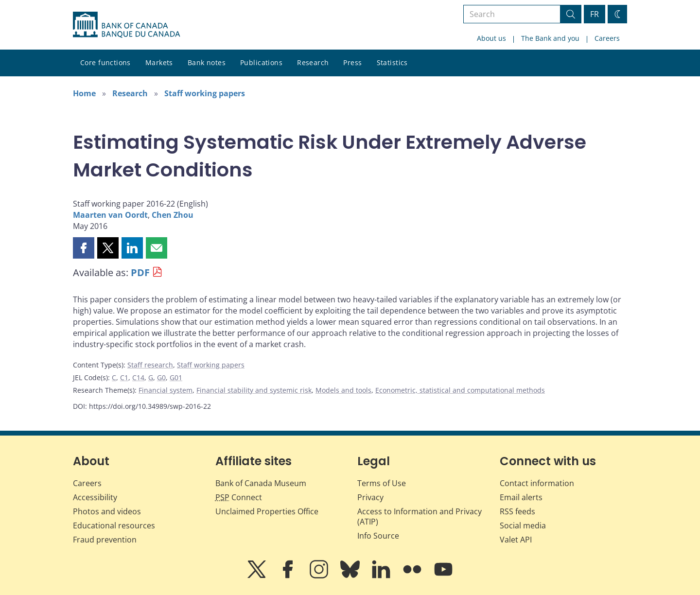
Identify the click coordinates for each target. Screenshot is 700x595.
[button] (84, 248)
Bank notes (207, 62)
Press (352, 62)
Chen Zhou (173, 215)
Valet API (516, 540)
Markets (159, 62)
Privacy (370, 497)
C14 (138, 377)
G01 (176, 377)
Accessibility (95, 497)
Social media (523, 525)
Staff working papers (205, 93)
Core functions (105, 62)
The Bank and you (550, 38)
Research (313, 62)
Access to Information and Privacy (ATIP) (420, 516)
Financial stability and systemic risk (254, 390)
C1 (124, 377)
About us (491, 38)
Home (84, 93)
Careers (607, 38)
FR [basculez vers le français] (595, 14)
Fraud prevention (105, 540)
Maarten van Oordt (110, 215)
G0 (161, 377)
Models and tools (343, 390)
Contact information (537, 483)
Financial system (166, 390)
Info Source (378, 536)
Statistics (392, 62)
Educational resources (114, 525)
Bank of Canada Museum (261, 483)
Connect (239, 497)
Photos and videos (107, 511)
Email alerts (521, 497)
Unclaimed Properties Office (267, 511)
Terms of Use (382, 483)
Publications (261, 62)
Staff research (150, 365)
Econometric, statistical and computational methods (460, 390)
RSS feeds (517, 511)
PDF (140, 272)
